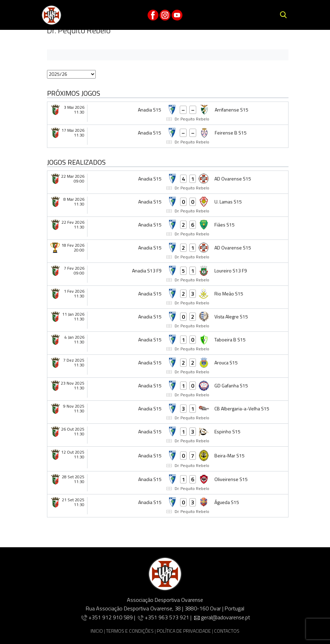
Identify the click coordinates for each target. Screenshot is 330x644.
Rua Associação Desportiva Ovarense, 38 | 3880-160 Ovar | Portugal (165, 608)
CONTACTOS (227, 631)
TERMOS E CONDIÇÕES (130, 631)
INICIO (97, 631)
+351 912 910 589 (111, 617)
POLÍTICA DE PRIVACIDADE (184, 631)
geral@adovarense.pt (226, 617)
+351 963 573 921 (167, 617)
